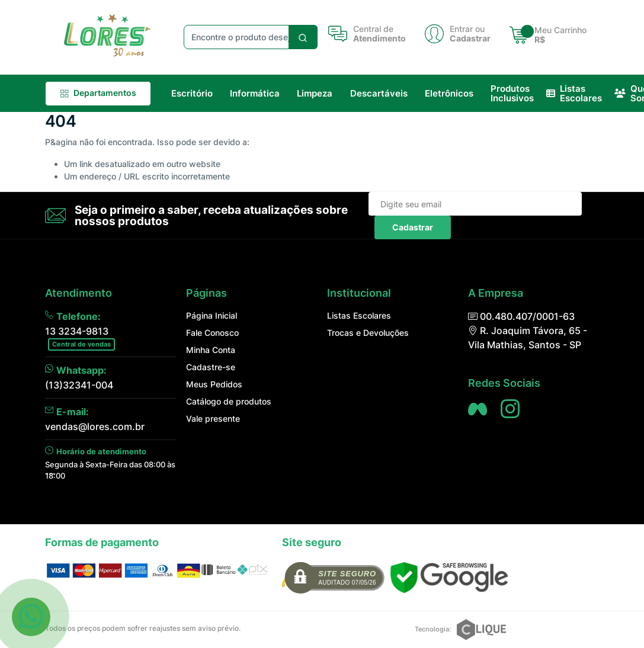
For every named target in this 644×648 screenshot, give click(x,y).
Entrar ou (467, 29)
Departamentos (98, 93)
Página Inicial (212, 315)
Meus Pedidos (214, 384)
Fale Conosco (212, 333)
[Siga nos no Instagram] (510, 409)
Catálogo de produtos (229, 401)
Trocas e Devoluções (368, 333)
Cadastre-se (211, 367)
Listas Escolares (359, 315)
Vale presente (213, 418)
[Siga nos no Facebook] (478, 409)
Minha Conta (211, 350)
